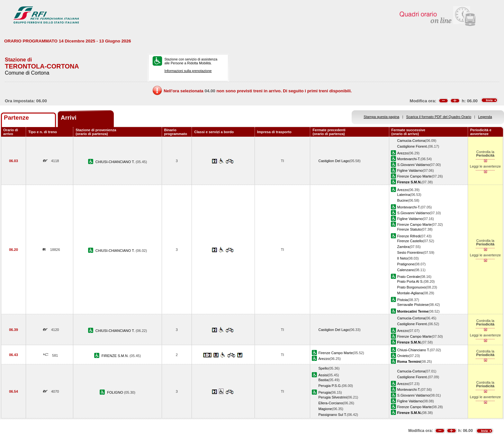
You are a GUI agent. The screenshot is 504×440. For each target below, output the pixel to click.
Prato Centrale (409, 277)
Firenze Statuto (409, 229)
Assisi (323, 375)
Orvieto (403, 356)
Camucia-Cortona (411, 141)
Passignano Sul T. (332, 415)
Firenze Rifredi (409, 236)
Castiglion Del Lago (334, 161)
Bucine (403, 200)
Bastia (323, 380)
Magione (325, 409)
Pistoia (403, 300)
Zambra (403, 247)
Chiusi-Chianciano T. (414, 350)
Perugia (324, 392)
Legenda (485, 117)
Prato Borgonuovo (412, 287)
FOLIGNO (116, 392)
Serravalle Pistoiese (413, 305)
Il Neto (402, 258)
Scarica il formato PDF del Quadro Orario (439, 117)
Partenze (16, 118)
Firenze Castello (410, 241)
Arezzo (403, 153)
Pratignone (406, 264)
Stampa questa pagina (381, 117)
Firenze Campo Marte (414, 176)
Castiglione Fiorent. (413, 146)
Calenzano (406, 270)
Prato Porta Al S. (410, 281)
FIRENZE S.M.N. (116, 356)
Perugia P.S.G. (330, 386)
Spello (323, 368)
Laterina (404, 195)
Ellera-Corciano (330, 403)
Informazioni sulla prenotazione (188, 71)
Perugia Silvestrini (333, 397)
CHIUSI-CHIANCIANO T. (116, 162)
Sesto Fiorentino (410, 252)
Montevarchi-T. (409, 159)
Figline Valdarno (410, 170)
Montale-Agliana (410, 293)
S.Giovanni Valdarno (414, 165)
